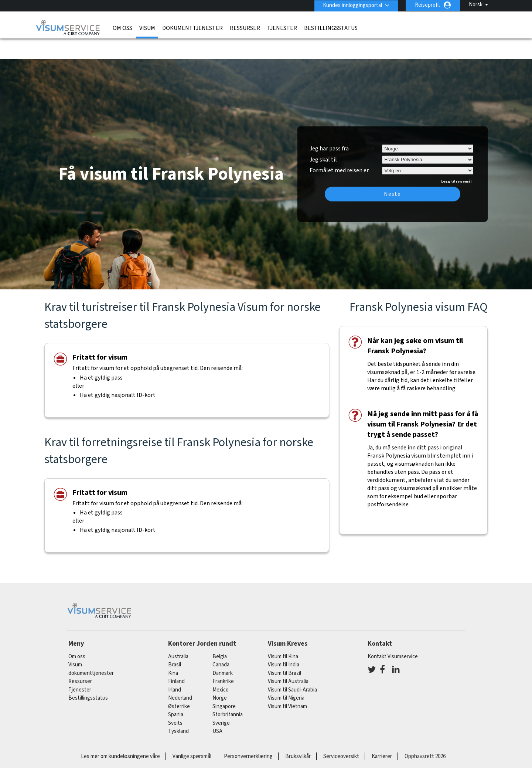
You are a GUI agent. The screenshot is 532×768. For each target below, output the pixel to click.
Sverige (221, 701)
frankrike (223, 660)
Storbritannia (228, 693)
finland (176, 660)
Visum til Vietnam (287, 685)
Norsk (476, 5)
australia (178, 635)
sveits (175, 701)
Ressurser (245, 28)
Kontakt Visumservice (393, 635)
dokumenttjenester (192, 28)
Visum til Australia (288, 660)
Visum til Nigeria (286, 677)
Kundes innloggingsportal (352, 5)
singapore (224, 685)
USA (217, 710)
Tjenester (282, 28)
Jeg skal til (323, 138)
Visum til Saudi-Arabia (292, 668)
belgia (220, 635)
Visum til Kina (283, 635)
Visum (147, 28)
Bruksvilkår (298, 735)
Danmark (223, 651)
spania (176, 693)
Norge (220, 677)
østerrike (179, 685)
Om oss (122, 28)
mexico (221, 668)
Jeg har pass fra (329, 127)
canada (221, 643)
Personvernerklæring (248, 735)
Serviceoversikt (341, 735)
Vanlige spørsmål (192, 735)
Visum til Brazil (284, 651)
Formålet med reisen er (339, 148)
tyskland (178, 710)
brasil (175, 643)
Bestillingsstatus (331, 28)
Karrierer (382, 735)
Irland (175, 668)
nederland (180, 677)
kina (173, 651)
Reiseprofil (427, 5)
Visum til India (284, 643)
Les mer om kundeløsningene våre (120, 735)
